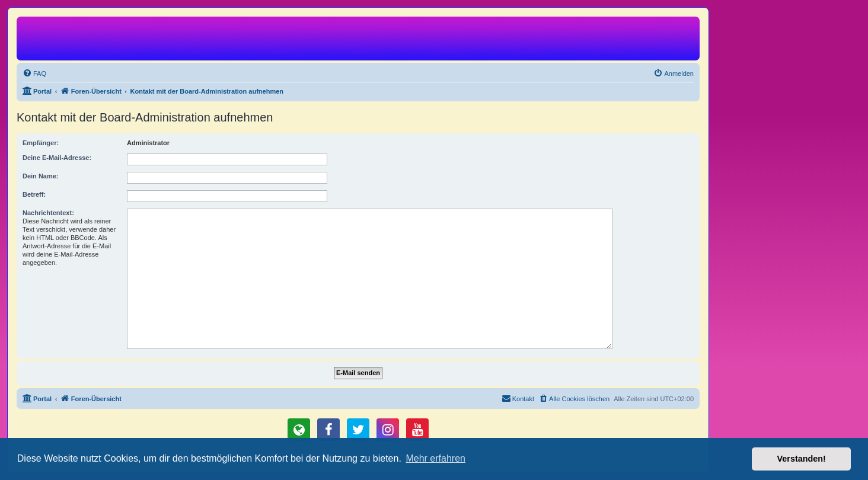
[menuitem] (34, 73)
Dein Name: (41, 176)
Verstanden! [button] (802, 459)
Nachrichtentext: (48, 213)
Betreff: (34, 194)
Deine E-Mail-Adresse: (57, 158)
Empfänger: (41, 143)
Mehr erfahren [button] (435, 458)
